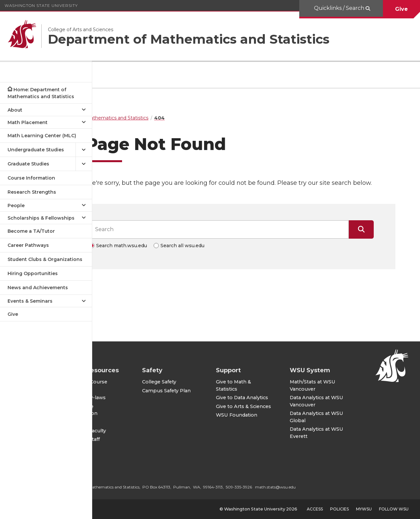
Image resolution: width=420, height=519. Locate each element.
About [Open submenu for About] (15, 110)
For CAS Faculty (136, 431)
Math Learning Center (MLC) (42, 136)
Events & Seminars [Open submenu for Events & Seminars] (30, 301)
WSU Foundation (269, 421)
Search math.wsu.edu (146, 254)
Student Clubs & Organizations (45, 259)
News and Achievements (38, 288)
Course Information (31, 178)
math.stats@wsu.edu (325, 487)
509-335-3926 (288, 487)
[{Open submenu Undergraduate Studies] (84, 150)
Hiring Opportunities (33, 273)
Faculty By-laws (136, 398)
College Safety (200, 374)
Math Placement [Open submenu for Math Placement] (28, 122)
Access (315, 509)
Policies (339, 509)
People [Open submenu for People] (16, 205)
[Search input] (243, 238)
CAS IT (126, 422)
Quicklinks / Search (340, 8)
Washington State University (41, 5)
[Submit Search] (386, 238)
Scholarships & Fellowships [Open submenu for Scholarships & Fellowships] (41, 218)
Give (401, 9)
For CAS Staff (133, 439)
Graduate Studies (28, 164)
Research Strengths (32, 192)
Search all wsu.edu (207, 254)
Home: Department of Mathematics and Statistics (41, 93)
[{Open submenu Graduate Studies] (84, 164)
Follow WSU (394, 509)
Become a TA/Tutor (31, 231)
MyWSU (364, 509)
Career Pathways (28, 245)
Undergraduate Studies (36, 150)
